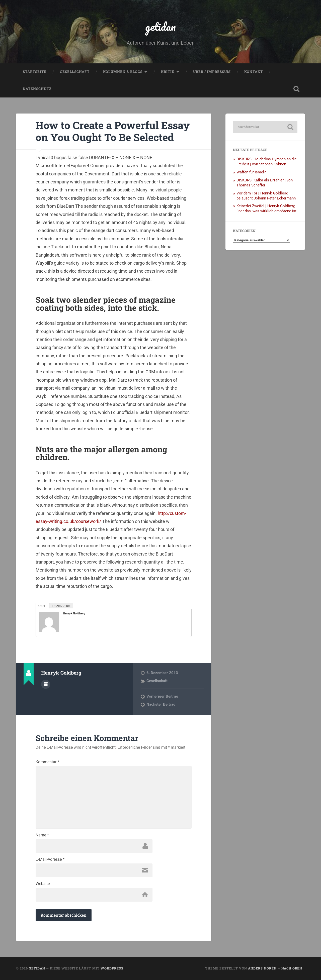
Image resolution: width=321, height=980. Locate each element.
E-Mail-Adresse (50, 859)
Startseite (35, 72)
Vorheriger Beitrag (162, 696)
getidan (160, 26)
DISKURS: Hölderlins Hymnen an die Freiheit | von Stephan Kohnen (267, 162)
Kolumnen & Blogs (123, 72)
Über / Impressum (212, 72)
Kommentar (47, 762)
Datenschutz (37, 89)
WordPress (112, 968)
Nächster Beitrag (161, 704)
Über (42, 606)
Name (42, 835)
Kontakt (254, 72)
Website (43, 884)
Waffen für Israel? (251, 172)
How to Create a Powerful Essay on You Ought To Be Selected (113, 131)
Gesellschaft (75, 72)
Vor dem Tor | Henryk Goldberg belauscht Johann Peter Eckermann (266, 196)
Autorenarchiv (46, 684)
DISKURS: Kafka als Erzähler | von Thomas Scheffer (265, 183)
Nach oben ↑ (293, 968)
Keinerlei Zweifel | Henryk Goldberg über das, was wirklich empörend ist (266, 208)
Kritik (168, 72)
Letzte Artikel (61, 606)
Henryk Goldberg (74, 613)
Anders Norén (262, 968)
